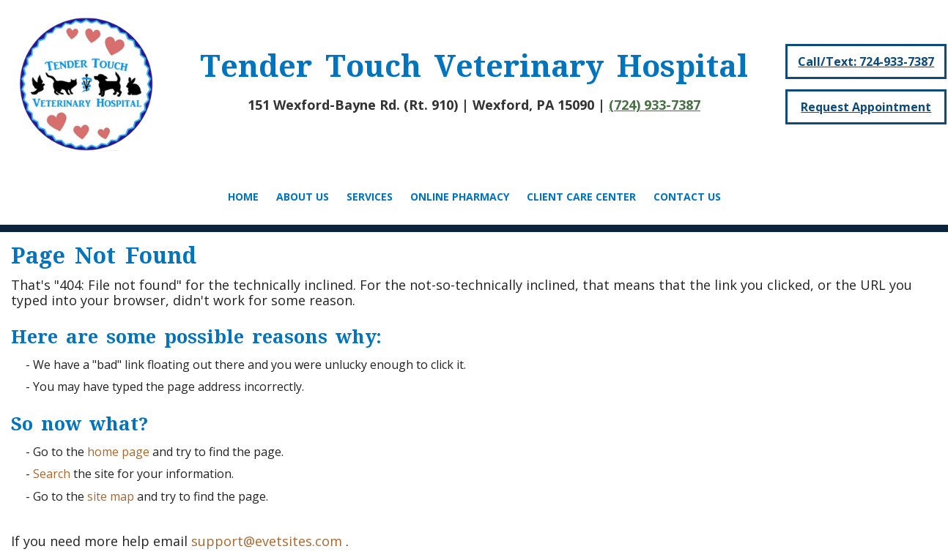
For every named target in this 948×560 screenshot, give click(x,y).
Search (52, 474)
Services (370, 197)
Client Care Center (581, 197)
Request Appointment (866, 107)
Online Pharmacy (460, 197)
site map (111, 496)
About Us (303, 197)
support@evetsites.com (267, 541)
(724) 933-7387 (655, 105)
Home (243, 197)
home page (118, 452)
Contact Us (687, 197)
